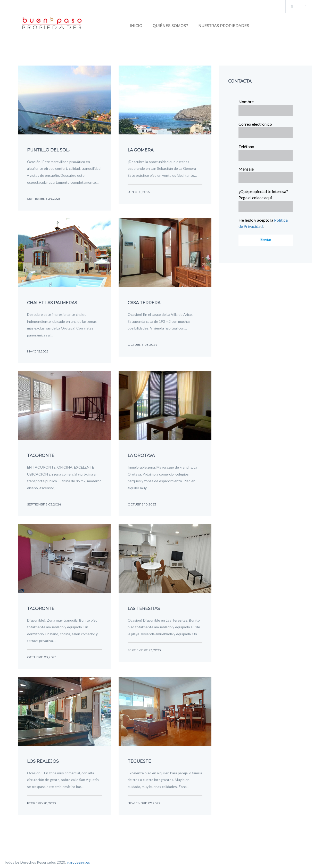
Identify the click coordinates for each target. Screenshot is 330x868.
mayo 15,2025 (38, 351)
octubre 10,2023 (142, 504)
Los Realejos (43, 761)
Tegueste (139, 761)
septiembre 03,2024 (44, 504)
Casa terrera (144, 303)
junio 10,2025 (139, 192)
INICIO (136, 26)
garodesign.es (79, 862)
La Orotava (141, 456)
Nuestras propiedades (224, 26)
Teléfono (266, 151)
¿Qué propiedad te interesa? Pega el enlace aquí (266, 199)
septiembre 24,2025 (44, 199)
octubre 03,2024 (142, 345)
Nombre (266, 106)
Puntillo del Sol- (48, 150)
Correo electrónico (266, 128)
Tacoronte (41, 456)
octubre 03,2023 (42, 657)
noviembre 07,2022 (144, 803)
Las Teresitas (144, 609)
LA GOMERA (141, 150)
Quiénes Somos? (170, 26)
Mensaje (266, 173)
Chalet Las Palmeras (52, 303)
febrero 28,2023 (42, 803)
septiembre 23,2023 (144, 650)
